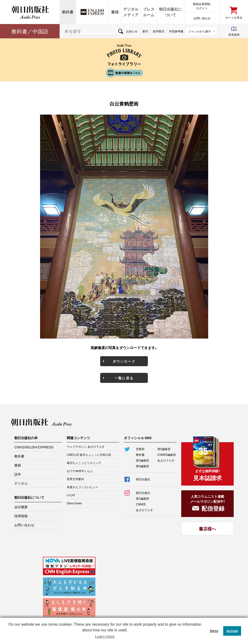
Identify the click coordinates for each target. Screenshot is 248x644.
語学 (18, 474)
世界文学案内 (75, 479)
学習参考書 (176, 31)
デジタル (21, 483)
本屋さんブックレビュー (83, 487)
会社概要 (21, 507)
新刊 (145, 31)
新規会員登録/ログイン (202, 6)
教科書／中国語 (30, 31)
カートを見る (234, 17)
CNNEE (141, 504)
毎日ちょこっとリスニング (84, 463)
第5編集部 (164, 449)
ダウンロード (124, 361)
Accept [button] (232, 631)
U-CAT (71, 495)
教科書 (68, 12)
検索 (120, 31)
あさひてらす (166, 460)
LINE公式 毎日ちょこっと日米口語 (89, 455)
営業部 (140, 449)
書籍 (115, 12)
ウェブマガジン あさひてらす (86, 446)
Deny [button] (214, 631)
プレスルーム (149, 12)
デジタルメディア (131, 12)
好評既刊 (159, 31)
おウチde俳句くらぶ (80, 471)
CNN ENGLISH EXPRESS (34, 447)
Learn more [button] (105, 636)
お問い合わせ (202, 18)
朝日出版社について (170, 12)
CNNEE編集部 (167, 455)
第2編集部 (142, 460)
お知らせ (132, 31)
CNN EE (92, 12)
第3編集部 (142, 466)
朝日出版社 (30, 12)
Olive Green (74, 503)
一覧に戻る (124, 378)
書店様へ (207, 529)
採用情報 (21, 516)
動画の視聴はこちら (124, 73)
